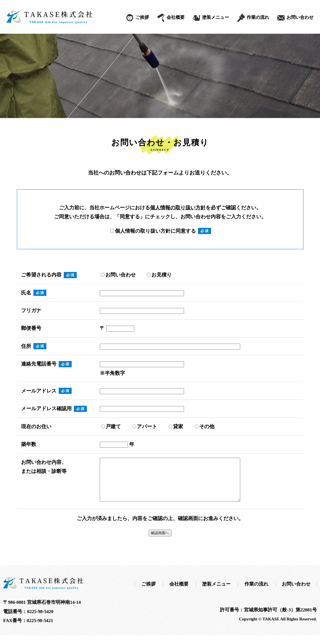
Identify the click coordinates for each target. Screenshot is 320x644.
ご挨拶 (142, 17)
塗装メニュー (215, 17)
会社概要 (176, 17)
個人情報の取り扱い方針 (178, 208)
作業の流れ (258, 17)
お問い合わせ (300, 17)
